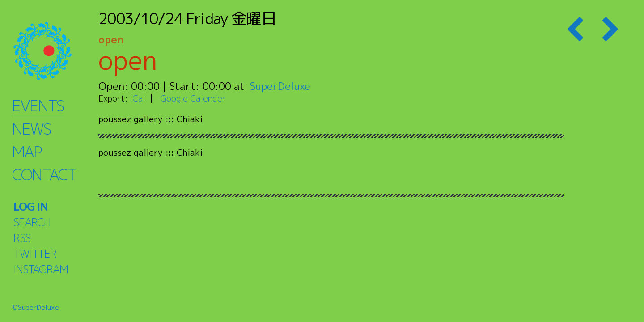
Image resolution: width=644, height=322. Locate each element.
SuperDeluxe (281, 86)
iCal (138, 98)
